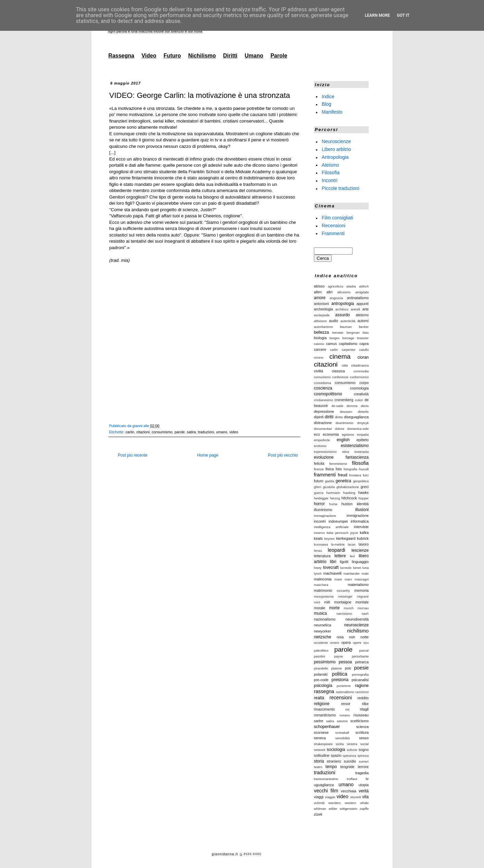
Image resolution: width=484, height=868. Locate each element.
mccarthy (343, 591)
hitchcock (349, 498)
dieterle (363, 412)
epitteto (363, 440)
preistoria (340, 680)
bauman (346, 327)
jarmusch (342, 533)
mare (338, 579)
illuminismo (323, 510)
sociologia (336, 750)
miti (327, 602)
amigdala (362, 292)
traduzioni (206, 432)
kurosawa (321, 544)
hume (333, 504)
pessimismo (325, 662)
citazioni (143, 432)
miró (317, 602)
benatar (338, 333)
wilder (333, 809)
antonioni (321, 304)
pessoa (346, 662)
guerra (319, 493)
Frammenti (333, 233)
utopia (364, 785)
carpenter (349, 350)
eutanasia (361, 452)
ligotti (344, 562)
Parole (279, 56)
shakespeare (323, 744)
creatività (361, 394)
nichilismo (358, 631)
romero (345, 715)
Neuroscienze (336, 141)
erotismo (320, 446)
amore (320, 298)
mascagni (362, 579)
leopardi (336, 550)
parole (180, 432)
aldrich (364, 286)
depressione (324, 411)
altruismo (344, 292)
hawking (349, 493)
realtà (319, 698)
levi (352, 556)
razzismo (362, 692)
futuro (319, 481)
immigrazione (358, 515)
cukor (359, 400)
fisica (330, 469)
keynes (329, 539)
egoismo (348, 435)
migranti (363, 596)
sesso (364, 738)
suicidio (350, 761)
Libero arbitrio (336, 149)
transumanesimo (326, 779)
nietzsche (323, 637)
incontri (320, 521)
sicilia (340, 744)
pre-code (321, 680)
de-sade (337, 406)
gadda (329, 481)
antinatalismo (358, 298)
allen (318, 292)
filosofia (360, 463)
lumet (357, 568)
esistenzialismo (355, 446)
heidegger (321, 498)
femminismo (338, 464)
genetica (343, 481)
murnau (363, 608)
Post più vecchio (283, 455)
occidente (321, 643)
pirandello (321, 668)
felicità (319, 463)
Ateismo (330, 165)
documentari (323, 429)
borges (335, 338)
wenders (334, 803)
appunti (363, 304)
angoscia (336, 298)
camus (331, 344)
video (234, 432)
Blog (327, 104)
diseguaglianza (356, 417)
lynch (318, 573)
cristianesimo (323, 400)
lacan (352, 544)
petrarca (362, 662)
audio (333, 321)
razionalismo (345, 692)
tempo (331, 767)
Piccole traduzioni (341, 188)
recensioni (341, 698)
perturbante (360, 656)
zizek (318, 814)
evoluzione (324, 457)
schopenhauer (327, 727)
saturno (342, 721)
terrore (363, 767)
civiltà (319, 371)
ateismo (362, 315)
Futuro (172, 56)
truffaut (352, 779)
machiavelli (333, 573)
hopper (364, 498)
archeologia (323, 309)
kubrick (363, 538)
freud (342, 475)
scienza (362, 727)
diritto (339, 417)
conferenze (340, 377)
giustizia (329, 487)
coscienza (323, 388)
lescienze (360, 550)
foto (339, 469)
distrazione (323, 423)
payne (339, 656)
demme (352, 406)
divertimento (344, 423)
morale (320, 608)
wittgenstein (349, 809)
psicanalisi (360, 680)
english (343, 440)
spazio (336, 755)
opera (346, 642)
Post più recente (133, 455)
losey (318, 568)
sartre (319, 721)
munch (349, 608)
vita (365, 797)
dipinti (319, 417)
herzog (335, 498)
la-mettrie (338, 544)
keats (318, 538)
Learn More (378, 15)
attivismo (320, 321)
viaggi (319, 797)
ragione (362, 686)
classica (338, 371)
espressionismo (325, 452)
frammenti (325, 475)
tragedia (362, 773)
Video (149, 56)
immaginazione (325, 516)
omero (335, 643)
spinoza (363, 756)
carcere (320, 349)
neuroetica (322, 625)
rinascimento (324, 709)
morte (335, 608)
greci (365, 487)
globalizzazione (348, 487)
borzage (348, 338)
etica (345, 452)
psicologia (323, 686)
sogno (364, 750)
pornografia (360, 674)
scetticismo (360, 721)
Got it (403, 15)
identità (363, 504)
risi (347, 709)
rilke (365, 704)
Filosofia (331, 173)
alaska (351, 286)
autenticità (348, 321)
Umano (254, 56)
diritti (329, 417)
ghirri (317, 487)
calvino (319, 344)
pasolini (320, 656)
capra (364, 344)
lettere (340, 556)
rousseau (361, 715)
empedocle (322, 440)
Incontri (330, 180)
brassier (363, 338)
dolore (340, 429)
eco (317, 434)
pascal (364, 650)
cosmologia (359, 388)
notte (365, 637)
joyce (354, 533)
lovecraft (331, 567)
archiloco (342, 309)
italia (330, 533)
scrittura (362, 732)
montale (362, 602)
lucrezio (346, 568)
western (351, 803)
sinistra (352, 744)
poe (348, 668)
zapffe (364, 809)
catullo (364, 350)
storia (319, 761)
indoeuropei (338, 521)
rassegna (324, 691)
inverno (319, 533)
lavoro (364, 544)
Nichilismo (202, 56)
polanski (321, 674)
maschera (321, 585)
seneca (320, 738)
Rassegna (122, 56)
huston (347, 504)
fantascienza (357, 457)
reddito (363, 698)
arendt (355, 309)
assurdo (342, 315)
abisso (319, 286)
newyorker (322, 631)
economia (331, 434)
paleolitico (321, 650)
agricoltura (336, 286)
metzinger (345, 596)
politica (340, 674)
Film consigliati (337, 218)
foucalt (364, 469)
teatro (318, 767)
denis (365, 406)
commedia (361, 371)
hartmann (333, 493)
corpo (364, 383)
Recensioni (334, 226)
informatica (360, 521)
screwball (342, 733)
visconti (356, 797)
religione (322, 704)
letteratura (322, 556)
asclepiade (322, 315)
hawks (363, 493)
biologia (320, 338)
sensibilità (342, 738)
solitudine (322, 755)
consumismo (162, 432)
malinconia (323, 579)
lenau (318, 551)
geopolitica (361, 481)
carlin (130, 432)
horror (319, 504)
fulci (366, 475)
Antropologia (335, 157)
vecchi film (326, 791)
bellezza (321, 332)
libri (333, 562)
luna (366, 568)
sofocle (352, 750)
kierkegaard (346, 538)
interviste (361, 527)
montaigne (343, 602)
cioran (363, 357)
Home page (208, 455)
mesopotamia (324, 596)
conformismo (359, 377)
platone (336, 668)
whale (364, 803)
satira (191, 432)
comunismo (322, 377)
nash (365, 614)
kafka (364, 533)
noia (340, 637)
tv (367, 779)
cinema (340, 356)
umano (222, 432)
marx (348, 579)
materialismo (358, 585)
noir (352, 637)
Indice (328, 96)
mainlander (352, 573)
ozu (366, 643)
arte (365, 309)
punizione (343, 686)
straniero (334, 761)
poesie (361, 668)
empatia (363, 435)
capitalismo (348, 344)
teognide (347, 767)
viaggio (330, 797)
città (345, 365)
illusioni (362, 510)
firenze (319, 469)
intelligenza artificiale (331, 527)
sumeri (364, 761)
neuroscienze (356, 625)
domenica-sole (358, 429)
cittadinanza (360, 365)
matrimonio (323, 590)
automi (363, 321)
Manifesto (332, 112)
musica (320, 613)
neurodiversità (357, 619)
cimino (319, 358)
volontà (319, 803)
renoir (346, 704)
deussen (346, 412)
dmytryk (363, 423)
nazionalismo (325, 619)
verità (364, 791)
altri (329, 292)
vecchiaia (349, 791)
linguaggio (360, 562)
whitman (320, 809)
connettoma (322, 383)
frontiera (355, 475)
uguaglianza (324, 785)
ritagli (364, 709)
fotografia (351, 469)
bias (366, 333)
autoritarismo (323, 327)
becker (364, 327)
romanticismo (325, 715)
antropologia (343, 304)
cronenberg (344, 400)
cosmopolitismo (328, 394)
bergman (353, 333)
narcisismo (344, 614)
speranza (349, 756)
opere (357, 643)
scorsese (321, 732)
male (365, 573)
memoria (361, 590)
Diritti (230, 56)
